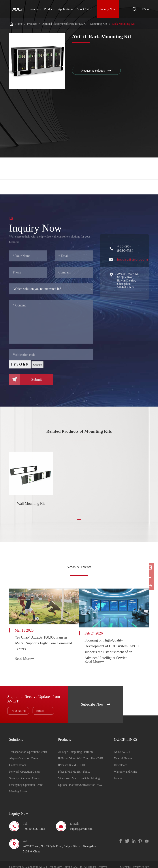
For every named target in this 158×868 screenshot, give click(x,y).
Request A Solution (97, 71)
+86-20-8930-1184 (125, 254)
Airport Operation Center (24, 754)
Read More (25, 656)
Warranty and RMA (126, 767)
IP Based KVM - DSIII (72, 761)
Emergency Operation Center (26, 780)
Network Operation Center (25, 767)
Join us (118, 774)
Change (38, 370)
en (144, 9)
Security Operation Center (25, 774)
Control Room (18, 761)
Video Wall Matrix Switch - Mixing (79, 774)
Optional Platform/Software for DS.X (64, 24)
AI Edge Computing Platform (75, 747)
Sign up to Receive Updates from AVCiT (32, 692)
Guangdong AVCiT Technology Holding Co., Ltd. (54, 862)
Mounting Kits (99, 24)
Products (47, 9)
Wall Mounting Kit (31, 506)
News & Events (79, 567)
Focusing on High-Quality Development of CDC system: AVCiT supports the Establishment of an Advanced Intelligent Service (115, 644)
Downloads (121, 761)
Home (19, 24)
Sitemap (125, 862)
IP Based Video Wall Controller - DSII (80, 754)
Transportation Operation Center (28, 747)
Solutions (33, 9)
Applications (63, 9)
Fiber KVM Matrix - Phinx (74, 767)
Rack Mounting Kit (123, 24)
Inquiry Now (106, 9)
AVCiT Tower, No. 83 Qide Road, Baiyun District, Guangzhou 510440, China (128, 286)
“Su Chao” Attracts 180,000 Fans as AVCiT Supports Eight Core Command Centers (39, 640)
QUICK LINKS (126, 733)
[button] (79, 522)
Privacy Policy (140, 862)
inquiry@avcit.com (133, 265)
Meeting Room (18, 787)
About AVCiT (83, 9)
